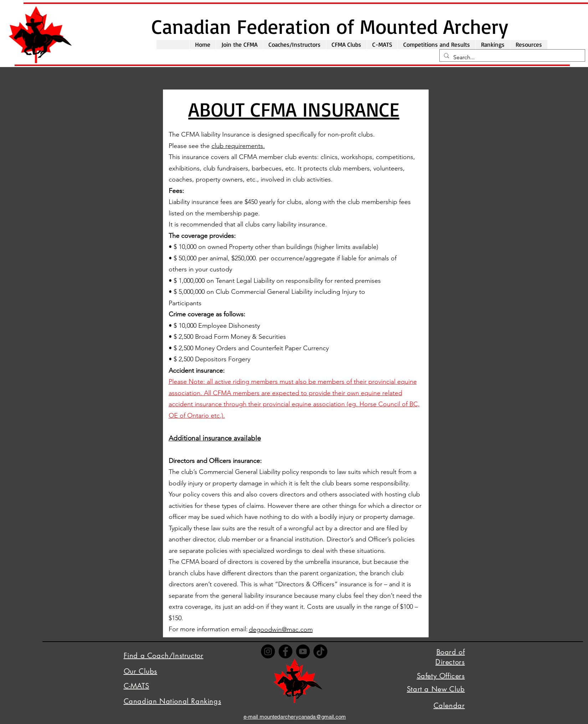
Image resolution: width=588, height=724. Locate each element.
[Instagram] (268, 651)
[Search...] (512, 57)
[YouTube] (303, 651)
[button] (239, 45)
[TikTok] (320, 651)
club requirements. (238, 146)
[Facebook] (285, 651)
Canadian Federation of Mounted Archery (330, 26)
